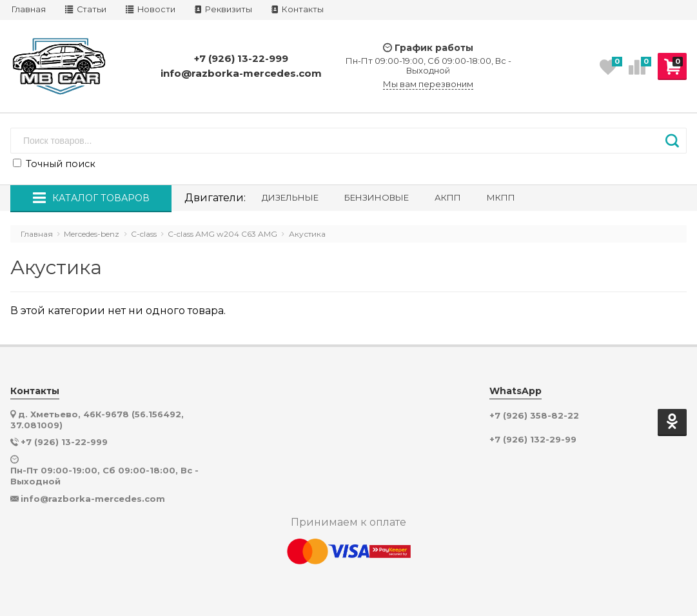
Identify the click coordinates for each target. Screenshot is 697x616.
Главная (29, 9)
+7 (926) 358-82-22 (534, 416)
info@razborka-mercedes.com (241, 73)
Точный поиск (54, 164)
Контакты (298, 9)
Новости (151, 9)
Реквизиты (223, 9)
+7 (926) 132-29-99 (533, 440)
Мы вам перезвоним (428, 84)
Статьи (86, 9)
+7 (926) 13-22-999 (241, 58)
